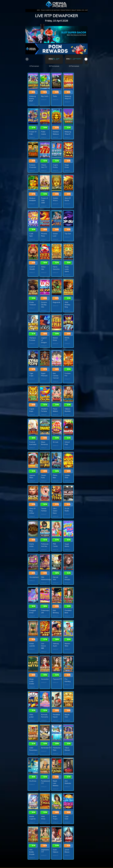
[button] (86, 59)
